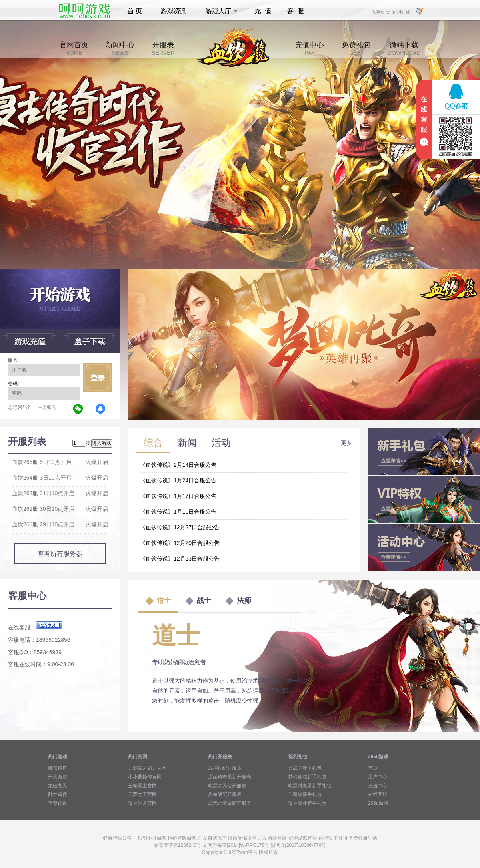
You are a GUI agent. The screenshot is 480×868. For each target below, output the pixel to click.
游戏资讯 (174, 11)
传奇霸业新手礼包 (307, 803)
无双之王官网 (142, 794)
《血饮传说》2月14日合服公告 (178, 465)
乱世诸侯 (58, 794)
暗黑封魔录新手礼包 (310, 786)
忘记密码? (19, 407)
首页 (135, 11)
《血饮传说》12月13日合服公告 (180, 559)
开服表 (163, 48)
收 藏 (404, 12)
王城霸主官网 (142, 786)
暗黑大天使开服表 (227, 786)
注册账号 (47, 407)
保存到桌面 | (385, 12)
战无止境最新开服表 (230, 803)
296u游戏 (378, 803)
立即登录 (98, 378)
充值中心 (310, 48)
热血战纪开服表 (225, 794)
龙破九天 (58, 786)
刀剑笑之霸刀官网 (147, 768)
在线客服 (378, 794)
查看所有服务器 (60, 554)
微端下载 (404, 48)
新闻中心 (120, 48)
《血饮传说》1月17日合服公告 (178, 496)
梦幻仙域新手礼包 (307, 777)
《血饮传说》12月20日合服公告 (180, 543)
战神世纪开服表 (225, 768)
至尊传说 (58, 803)
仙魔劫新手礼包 (305, 794)
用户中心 (378, 777)
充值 (263, 11)
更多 (346, 443)
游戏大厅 (219, 11)
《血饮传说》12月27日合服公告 (180, 527)
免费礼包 (356, 48)
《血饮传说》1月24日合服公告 (178, 480)
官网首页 (74, 48)
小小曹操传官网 (145, 777)
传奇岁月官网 (142, 803)
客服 (296, 11)
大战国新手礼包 (305, 768)
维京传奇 (58, 768)
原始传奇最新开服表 (230, 777)
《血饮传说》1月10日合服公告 (178, 512)
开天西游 (58, 777)
